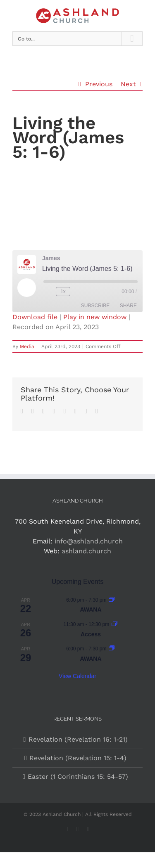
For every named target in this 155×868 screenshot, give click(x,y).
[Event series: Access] (114, 624)
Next (128, 84)
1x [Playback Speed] (63, 292)
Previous (99, 84)
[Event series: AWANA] (112, 600)
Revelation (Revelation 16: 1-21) (78, 739)
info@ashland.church (89, 541)
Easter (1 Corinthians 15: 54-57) (78, 777)
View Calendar (77, 676)
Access (91, 634)
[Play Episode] (26, 287)
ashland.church (86, 551)
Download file (35, 317)
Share (128, 306)
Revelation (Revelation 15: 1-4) (78, 758)
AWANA (91, 609)
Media (27, 346)
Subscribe (95, 306)
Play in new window (95, 317)
